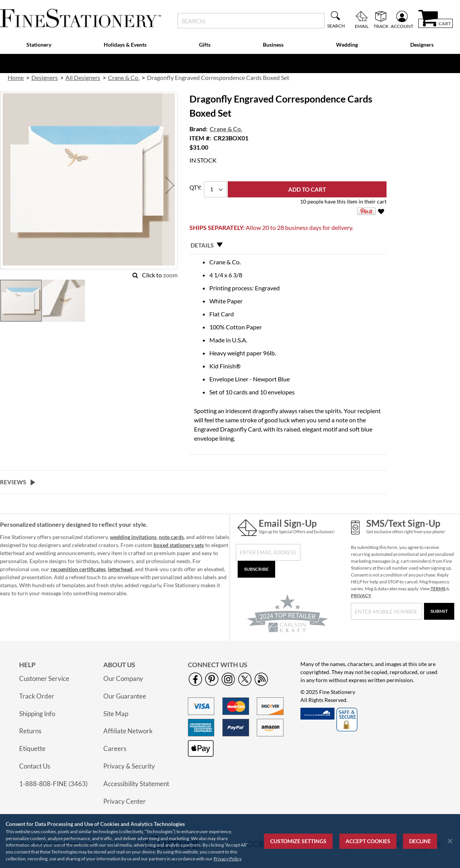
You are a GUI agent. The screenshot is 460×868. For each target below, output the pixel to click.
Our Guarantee (125, 696)
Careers (115, 748)
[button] (170, 185)
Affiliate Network (128, 731)
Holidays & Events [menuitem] (125, 45)
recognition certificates (78, 569)
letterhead (120, 569)
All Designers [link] (83, 77)
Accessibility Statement (136, 784)
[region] (230, 841)
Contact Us (35, 766)
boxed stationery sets (179, 545)
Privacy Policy (227, 859)
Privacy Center (125, 801)
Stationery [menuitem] (39, 45)
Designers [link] (45, 77)
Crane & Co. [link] (124, 77)
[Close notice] (450, 841)
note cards (171, 537)
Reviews (13, 482)
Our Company (123, 678)
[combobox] (251, 21)
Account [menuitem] (402, 26)
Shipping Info (37, 714)
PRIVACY (361, 595)
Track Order (37, 696)
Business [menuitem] (273, 45)
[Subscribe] (256, 569)
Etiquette (32, 748)
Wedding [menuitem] (347, 45)
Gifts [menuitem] (205, 45)
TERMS (438, 589)
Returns (30, 731)
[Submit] (439, 611)
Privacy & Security (129, 766)
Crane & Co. (226, 129)
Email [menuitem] (362, 26)
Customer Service (44, 678)
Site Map (116, 714)
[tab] (288, 245)
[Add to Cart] (307, 189)
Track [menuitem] (381, 26)
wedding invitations (133, 537)
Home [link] (16, 77)
